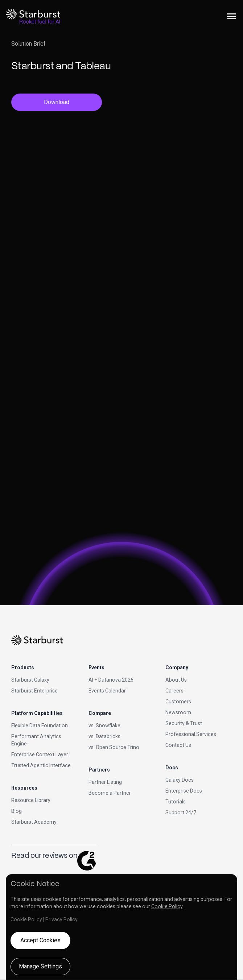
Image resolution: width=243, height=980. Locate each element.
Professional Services (191, 734)
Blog (17, 811)
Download (57, 102)
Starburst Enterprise (34, 691)
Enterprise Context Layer (40, 754)
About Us (176, 680)
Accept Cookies (40, 940)
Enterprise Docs (184, 791)
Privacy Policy (61, 919)
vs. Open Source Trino (114, 747)
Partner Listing (105, 782)
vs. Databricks (104, 736)
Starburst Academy (34, 822)
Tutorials (176, 802)
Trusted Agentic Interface (41, 765)
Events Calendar (107, 691)
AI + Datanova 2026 (111, 680)
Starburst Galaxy (30, 680)
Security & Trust (184, 723)
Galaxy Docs (180, 780)
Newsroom (178, 712)
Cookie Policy (167, 906)
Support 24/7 (181, 812)
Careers (174, 691)
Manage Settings (40, 966)
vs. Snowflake (104, 725)
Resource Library (31, 800)
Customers (178, 702)
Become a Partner (110, 793)
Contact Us (178, 745)
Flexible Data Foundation (40, 725)
